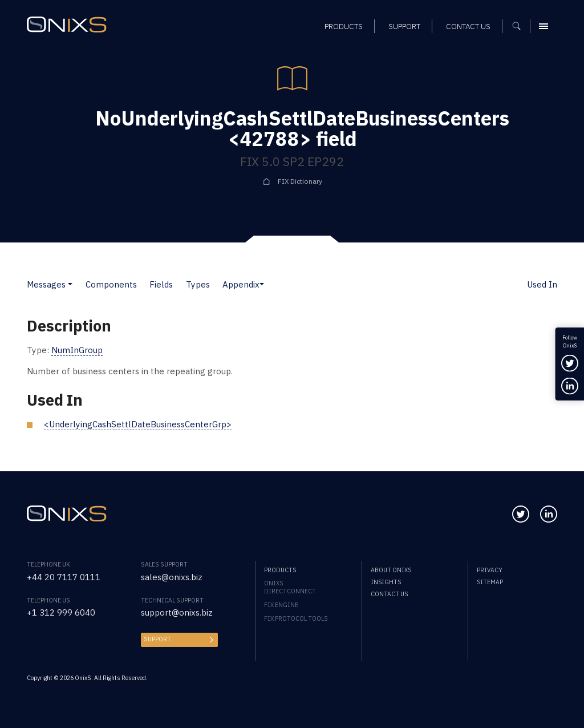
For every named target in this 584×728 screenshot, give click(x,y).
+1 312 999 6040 (61, 612)
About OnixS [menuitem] (391, 570)
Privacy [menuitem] (490, 570)
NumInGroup (77, 350)
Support (157, 639)
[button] (70, 284)
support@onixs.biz (177, 612)
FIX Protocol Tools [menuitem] (296, 618)
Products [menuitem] (280, 570)
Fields (161, 284)
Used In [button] (542, 284)
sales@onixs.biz (172, 577)
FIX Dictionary (300, 181)
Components (111, 284)
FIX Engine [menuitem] (281, 605)
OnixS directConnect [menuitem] (290, 587)
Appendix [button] (241, 284)
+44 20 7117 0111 (64, 577)
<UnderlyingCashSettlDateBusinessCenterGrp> (138, 424)
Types (198, 284)
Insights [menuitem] (386, 582)
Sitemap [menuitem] (490, 582)
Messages (46, 284)
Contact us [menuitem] (389, 594)
